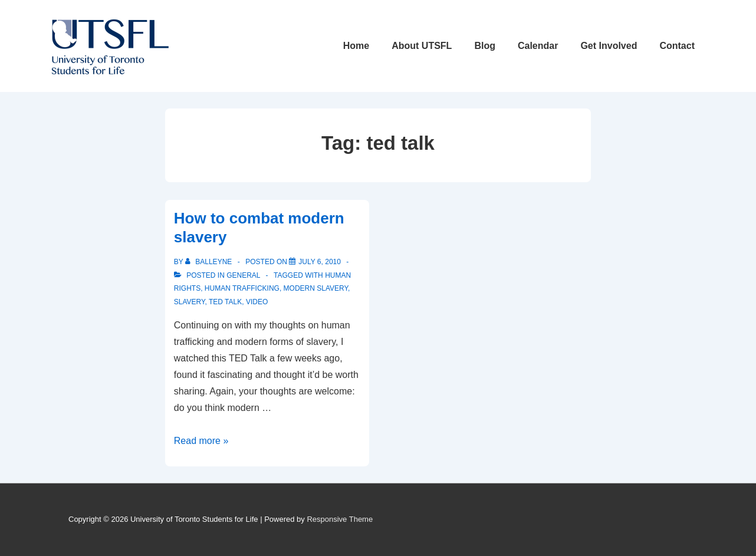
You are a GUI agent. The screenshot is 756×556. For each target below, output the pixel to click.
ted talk (225, 302)
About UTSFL (422, 46)
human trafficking (242, 288)
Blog (485, 46)
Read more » (201, 441)
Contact (677, 46)
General (243, 275)
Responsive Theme (340, 519)
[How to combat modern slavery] (320, 262)
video (257, 302)
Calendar (538, 46)
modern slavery (316, 288)
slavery (190, 302)
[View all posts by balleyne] (210, 262)
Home (356, 46)
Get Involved (609, 46)
